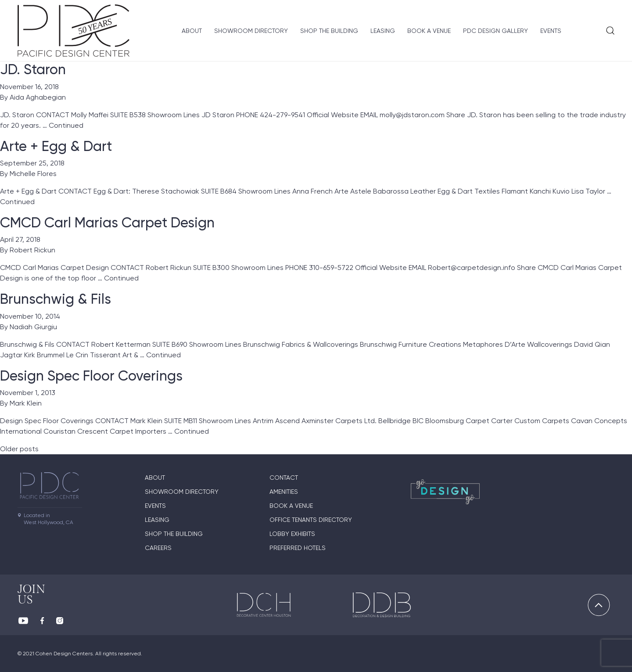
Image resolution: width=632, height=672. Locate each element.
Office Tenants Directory (311, 520)
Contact (284, 478)
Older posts (19, 449)
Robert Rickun (32, 250)
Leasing (383, 31)
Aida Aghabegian (38, 97)
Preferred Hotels (298, 548)
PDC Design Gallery (496, 31)
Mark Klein (26, 403)
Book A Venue (429, 31)
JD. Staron (33, 69)
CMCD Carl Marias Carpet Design (107, 223)
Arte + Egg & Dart (56, 146)
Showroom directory (251, 31)
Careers (158, 548)
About (192, 31)
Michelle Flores (33, 174)
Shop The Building (329, 31)
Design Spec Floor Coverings (91, 376)
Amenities (284, 492)
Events (551, 31)
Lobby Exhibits (292, 534)
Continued (66, 125)
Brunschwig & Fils (56, 299)
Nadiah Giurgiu (33, 327)
